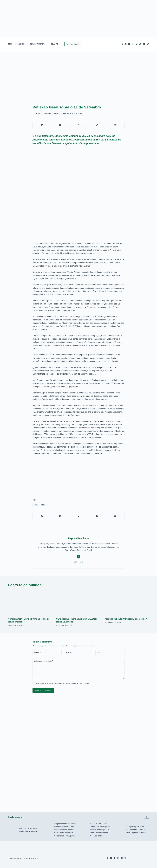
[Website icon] (78, 557)
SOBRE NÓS (21, 44)
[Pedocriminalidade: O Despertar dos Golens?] (127, 603)
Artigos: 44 (78, 562)
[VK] (137, 44)
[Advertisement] (78, 475)
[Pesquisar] (148, 44)
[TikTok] (133, 44)
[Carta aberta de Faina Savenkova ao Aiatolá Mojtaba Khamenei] (78, 603)
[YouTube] (129, 44)
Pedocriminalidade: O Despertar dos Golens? (126, 619)
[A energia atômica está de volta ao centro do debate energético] (30, 603)
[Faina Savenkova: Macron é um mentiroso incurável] (12, 830)
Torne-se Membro (73, 44)
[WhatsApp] (97, 125)
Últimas (79, 114)
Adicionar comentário (44, 661)
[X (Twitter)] (126, 44)
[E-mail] (115, 125)
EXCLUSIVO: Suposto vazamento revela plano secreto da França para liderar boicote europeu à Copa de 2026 (100, 830)
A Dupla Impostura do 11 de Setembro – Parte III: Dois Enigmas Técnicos (137, 830)
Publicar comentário (43, 690)
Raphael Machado (42, 505)
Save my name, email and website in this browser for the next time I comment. (63, 683)
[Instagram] (144, 44)
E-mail (69, 653)
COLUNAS (56, 44)
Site (99, 653)
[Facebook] (140, 44)
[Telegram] (122, 44)
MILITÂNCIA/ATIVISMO (39, 44)
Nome (37, 653)
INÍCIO (10, 44)
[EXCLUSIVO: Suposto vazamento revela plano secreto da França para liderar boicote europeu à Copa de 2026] (84, 830)
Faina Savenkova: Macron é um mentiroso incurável (28, 830)
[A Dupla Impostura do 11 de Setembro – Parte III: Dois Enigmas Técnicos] (120, 830)
